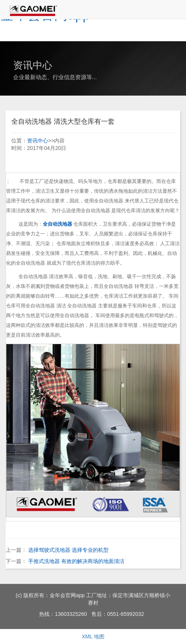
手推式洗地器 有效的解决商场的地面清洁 (76, 561)
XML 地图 (93, 637)
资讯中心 (38, 141)
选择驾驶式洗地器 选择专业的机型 (68, 550)
